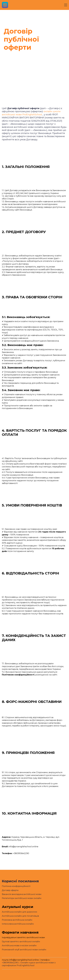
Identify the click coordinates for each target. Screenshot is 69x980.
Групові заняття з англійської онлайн (21, 942)
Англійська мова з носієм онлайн (19, 946)
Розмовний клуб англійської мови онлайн (24, 950)
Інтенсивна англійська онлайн (18, 924)
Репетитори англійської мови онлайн (22, 898)
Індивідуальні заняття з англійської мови (23, 937)
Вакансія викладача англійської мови (22, 894)
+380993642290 (10, 963)
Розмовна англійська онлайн (17, 920)
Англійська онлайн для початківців (20, 916)
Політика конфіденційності (16, 886)
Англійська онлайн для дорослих (19, 912)
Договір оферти (10, 890)
